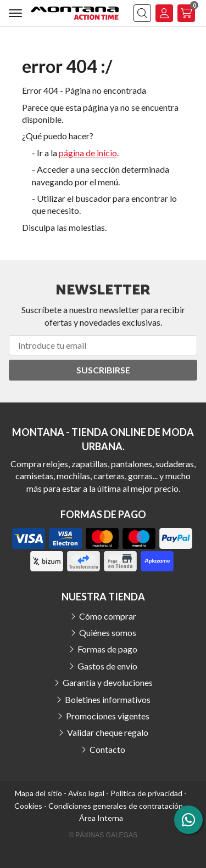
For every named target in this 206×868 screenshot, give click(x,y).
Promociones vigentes (108, 716)
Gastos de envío (107, 666)
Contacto (107, 749)
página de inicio (88, 153)
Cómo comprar (108, 616)
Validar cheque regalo (108, 732)
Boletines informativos (108, 699)
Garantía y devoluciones (108, 682)
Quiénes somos (108, 632)
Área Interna (101, 818)
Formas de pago (107, 649)
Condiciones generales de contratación (116, 806)
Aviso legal (86, 793)
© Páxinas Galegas (103, 835)
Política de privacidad (146, 793)
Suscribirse (103, 370)
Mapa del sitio (38, 793)
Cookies (28, 806)
